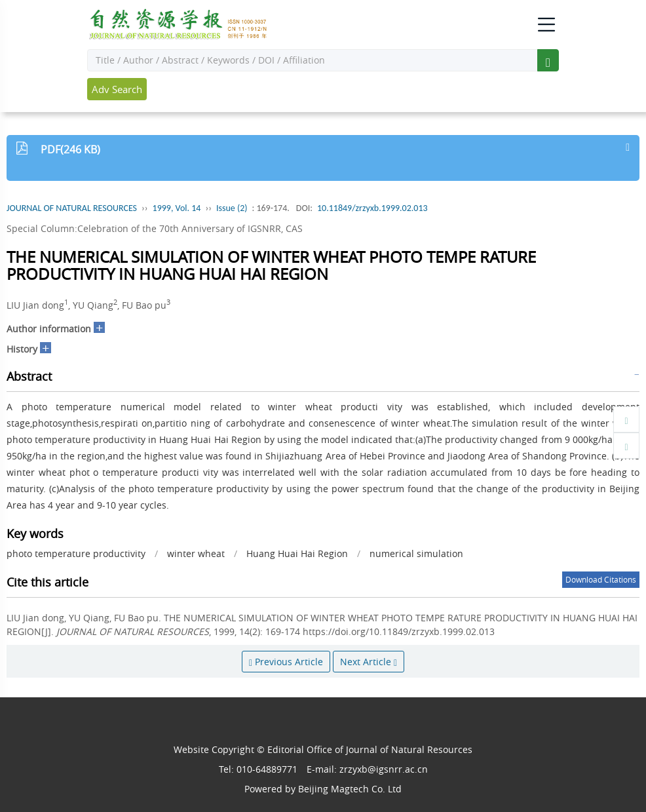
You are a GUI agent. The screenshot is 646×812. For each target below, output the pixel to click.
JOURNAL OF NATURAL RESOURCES (72, 208)
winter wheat (196, 553)
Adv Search (117, 89)
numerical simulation (416, 553)
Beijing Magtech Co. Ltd (350, 789)
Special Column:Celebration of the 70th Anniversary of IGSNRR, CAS (155, 228)
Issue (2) (232, 208)
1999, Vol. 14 (177, 208)
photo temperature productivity (76, 553)
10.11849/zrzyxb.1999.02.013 (372, 208)
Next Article (369, 662)
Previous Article (286, 662)
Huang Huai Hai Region (297, 553)
